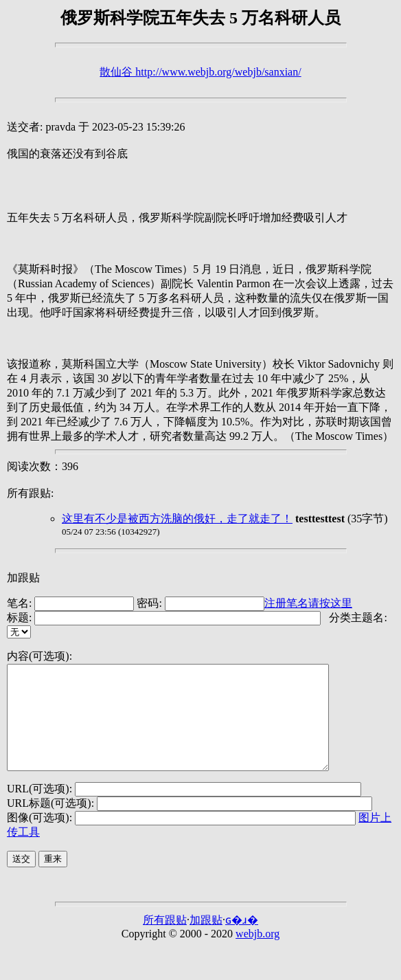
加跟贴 (23, 578)
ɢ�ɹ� (242, 940)
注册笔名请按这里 (308, 603)
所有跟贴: (30, 493)
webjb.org (257, 954)
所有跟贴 (165, 940)
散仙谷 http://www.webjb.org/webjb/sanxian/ (200, 72)
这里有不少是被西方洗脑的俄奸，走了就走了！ (177, 519)
